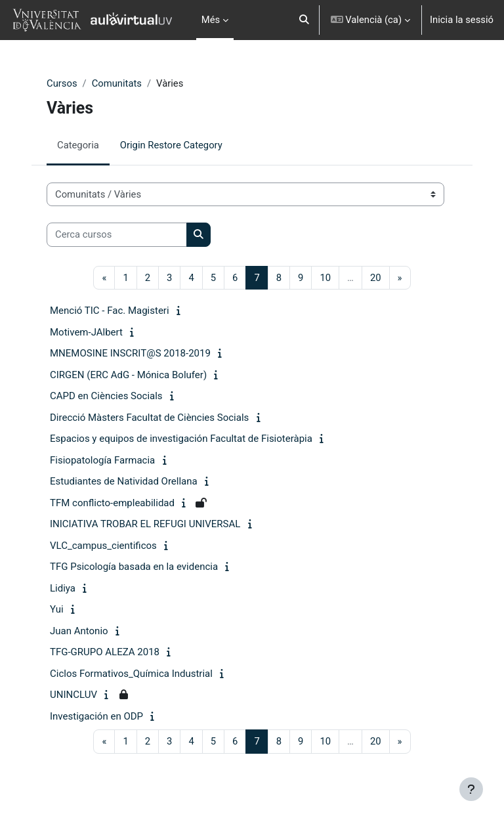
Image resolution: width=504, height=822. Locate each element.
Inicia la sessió (462, 20)
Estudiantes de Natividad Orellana (124, 481)
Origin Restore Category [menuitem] (171, 145)
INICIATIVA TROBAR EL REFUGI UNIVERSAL (145, 524)
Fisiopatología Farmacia (102, 460)
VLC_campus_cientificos (103, 546)
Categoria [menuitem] (78, 145)
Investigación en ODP (96, 716)
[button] (304, 20)
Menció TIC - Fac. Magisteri (110, 311)
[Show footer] (471, 789)
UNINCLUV (73, 695)
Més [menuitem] (211, 20)
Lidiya (63, 588)
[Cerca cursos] (117, 234)
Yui (57, 609)
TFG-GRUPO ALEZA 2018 (105, 652)
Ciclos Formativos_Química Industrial (131, 674)
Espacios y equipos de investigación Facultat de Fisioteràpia (181, 439)
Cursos (62, 83)
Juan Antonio (79, 631)
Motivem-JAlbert (86, 332)
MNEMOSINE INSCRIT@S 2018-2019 (130, 353)
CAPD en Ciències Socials (106, 396)
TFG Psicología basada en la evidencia (134, 567)
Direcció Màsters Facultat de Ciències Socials (149, 418)
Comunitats (117, 83)
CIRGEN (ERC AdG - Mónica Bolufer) (128, 375)
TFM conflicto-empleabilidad (112, 503)
